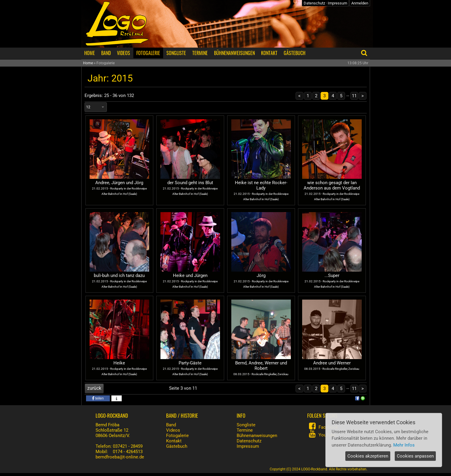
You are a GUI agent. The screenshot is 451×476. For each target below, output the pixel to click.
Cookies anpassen (415, 456)
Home (88, 63)
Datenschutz (314, 3)
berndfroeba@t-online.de (120, 457)
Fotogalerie (177, 436)
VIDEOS (124, 53)
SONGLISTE (176, 53)
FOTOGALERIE (148, 53)
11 (354, 96)
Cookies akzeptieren (368, 456)
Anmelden (360, 3)
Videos (173, 430)
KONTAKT (269, 53)
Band (171, 425)
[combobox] (96, 107)
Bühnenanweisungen (257, 436)
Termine (245, 430)
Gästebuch (177, 446)
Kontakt (174, 441)
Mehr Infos (404, 445)
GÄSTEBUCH (295, 53)
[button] (98, 398)
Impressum (337, 3)
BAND (106, 53)
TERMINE (200, 53)
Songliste (246, 425)
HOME (90, 53)
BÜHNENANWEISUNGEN (234, 53)
